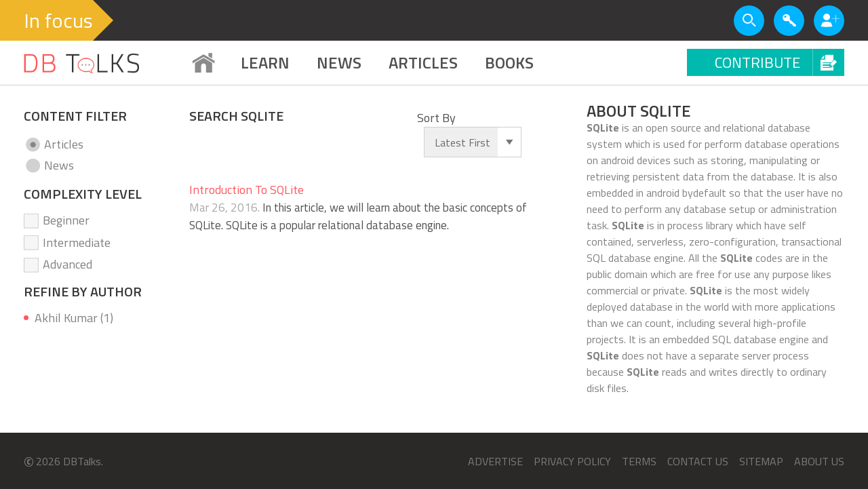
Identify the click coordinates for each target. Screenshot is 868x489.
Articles (64, 144)
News (339, 62)
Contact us (698, 461)
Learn (265, 62)
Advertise (495, 461)
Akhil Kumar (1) (74, 318)
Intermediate (77, 242)
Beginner (66, 220)
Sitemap (761, 461)
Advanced (67, 264)
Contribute (780, 62)
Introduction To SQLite (246, 190)
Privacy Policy (572, 461)
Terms (639, 461)
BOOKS (509, 62)
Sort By (436, 118)
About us (819, 461)
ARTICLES (423, 62)
